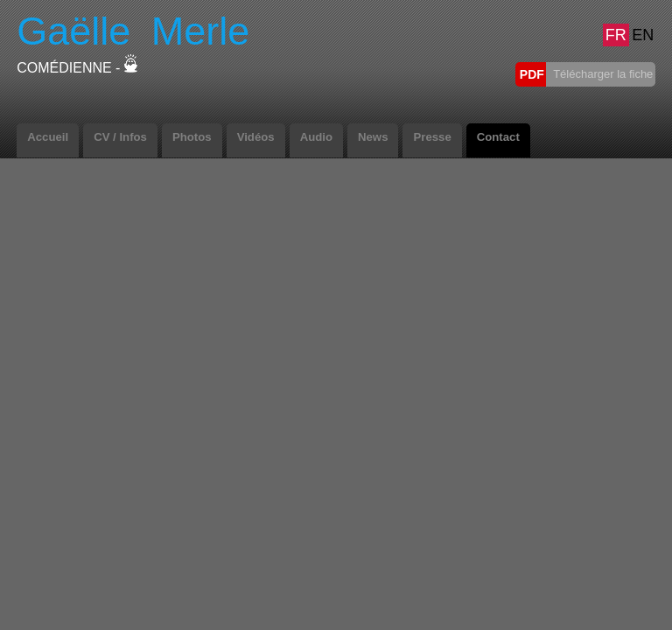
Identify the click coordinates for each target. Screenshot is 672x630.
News (373, 137)
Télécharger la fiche (602, 74)
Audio (316, 137)
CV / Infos (120, 137)
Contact (498, 137)
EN (643, 35)
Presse (432, 137)
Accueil (48, 137)
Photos (192, 137)
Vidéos (256, 137)
